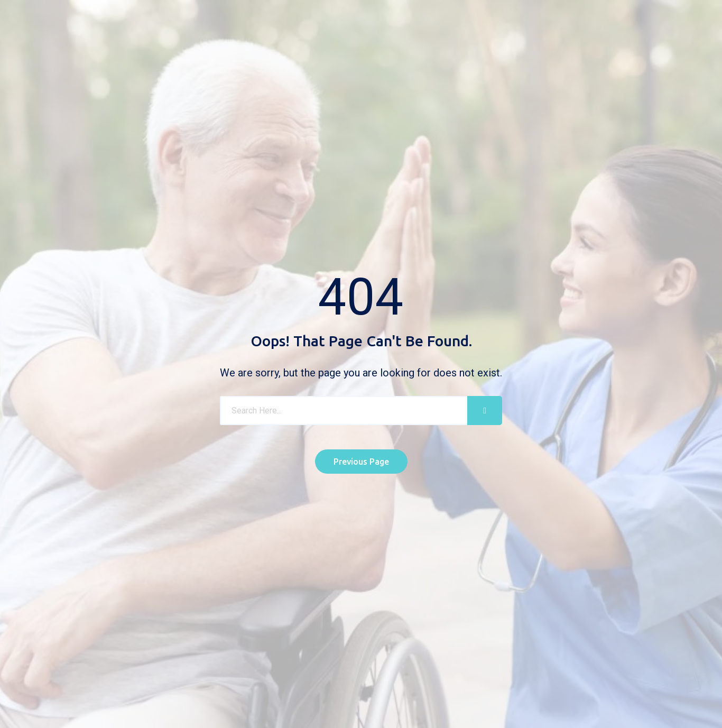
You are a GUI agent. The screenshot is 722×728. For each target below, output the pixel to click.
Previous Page (361, 462)
